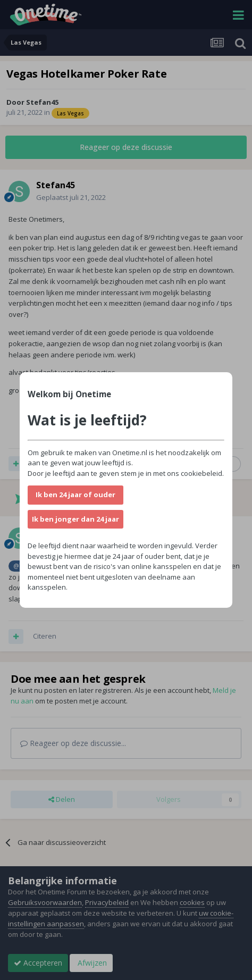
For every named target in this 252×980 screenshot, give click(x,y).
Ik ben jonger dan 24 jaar (75, 519)
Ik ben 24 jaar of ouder (75, 495)
